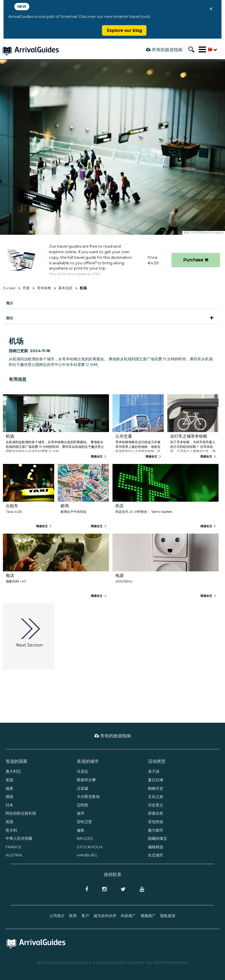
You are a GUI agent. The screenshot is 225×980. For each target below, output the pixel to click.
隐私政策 (168, 916)
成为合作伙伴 (105, 916)
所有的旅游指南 (164, 50)
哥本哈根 (44, 288)
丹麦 (26, 288)
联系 (73, 916)
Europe (9, 288)
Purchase (196, 260)
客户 (85, 916)
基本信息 (65, 288)
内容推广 (128, 916)
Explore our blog (124, 30)
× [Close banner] (211, 9)
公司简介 (57, 916)
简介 (10, 303)
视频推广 (148, 916)
